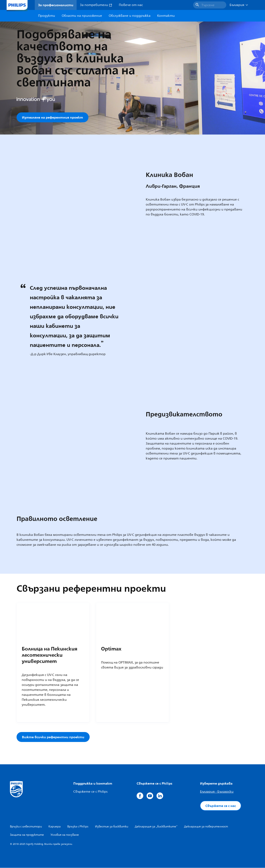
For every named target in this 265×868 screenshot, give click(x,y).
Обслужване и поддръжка (130, 16)
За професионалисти (56, 5)
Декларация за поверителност (206, 827)
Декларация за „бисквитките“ (156, 827)
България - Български (217, 792)
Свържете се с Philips (90, 792)
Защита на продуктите (27, 835)
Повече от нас (131, 5)
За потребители (96, 5)
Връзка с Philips (78, 827)
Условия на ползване (65, 835)
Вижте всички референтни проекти (53, 737)
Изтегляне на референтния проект (52, 117)
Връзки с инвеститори (26, 827)
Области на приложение (82, 16)
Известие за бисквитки (112, 827)
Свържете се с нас (221, 806)
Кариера (55, 827)
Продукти (47, 16)
